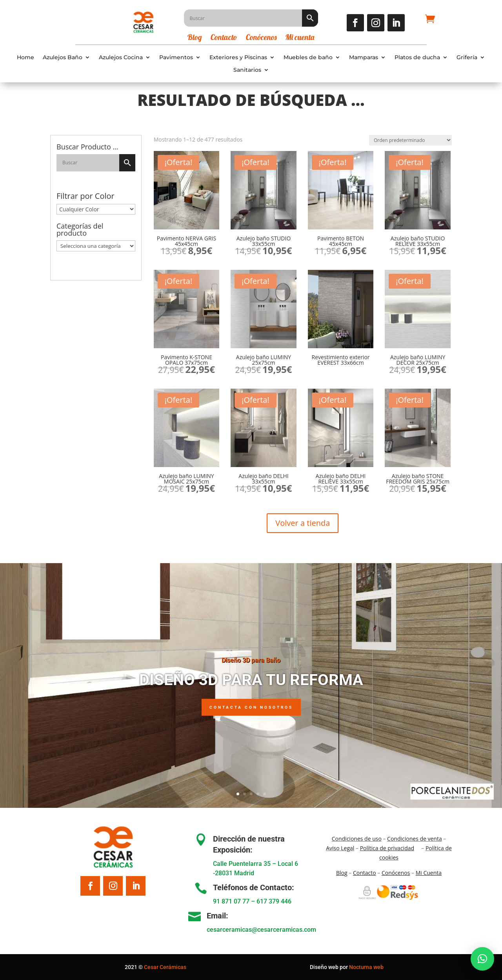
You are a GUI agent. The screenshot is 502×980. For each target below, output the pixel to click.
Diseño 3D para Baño (251, 676)
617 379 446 (274, 901)
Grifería (467, 57)
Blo (342, 873)
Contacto (224, 38)
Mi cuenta (300, 38)
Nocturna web (366, 967)
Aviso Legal (340, 848)
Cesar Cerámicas (165, 967)
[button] (482, 959)
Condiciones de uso (357, 839)
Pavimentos (176, 57)
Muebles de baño (308, 57)
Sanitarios (247, 70)
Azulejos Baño (63, 57)
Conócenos (261, 38)
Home (25, 57)
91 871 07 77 (231, 901)
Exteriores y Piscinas (238, 57)
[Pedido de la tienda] (410, 140)
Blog (195, 38)
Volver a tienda (303, 523)
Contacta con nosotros (251, 724)
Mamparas (364, 57)
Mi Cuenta (429, 873)
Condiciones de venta (415, 839)
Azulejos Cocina (121, 57)
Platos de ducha (417, 57)
